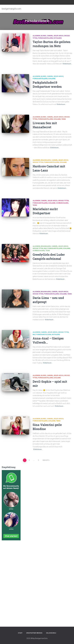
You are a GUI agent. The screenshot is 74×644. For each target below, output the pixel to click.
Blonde (44, 36)
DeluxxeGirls (51, 633)
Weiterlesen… (67, 64)
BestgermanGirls (41, 638)
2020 (28, 638)
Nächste (46, 460)
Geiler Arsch (59, 36)
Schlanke (52, 79)
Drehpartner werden (34, 633)
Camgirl (50, 36)
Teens (64, 119)
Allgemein (36, 36)
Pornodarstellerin (45, 38)
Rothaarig (58, 38)
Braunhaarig (46, 160)
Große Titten (38, 162)
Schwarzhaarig (62, 203)
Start (20, 633)
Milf (45, 248)
